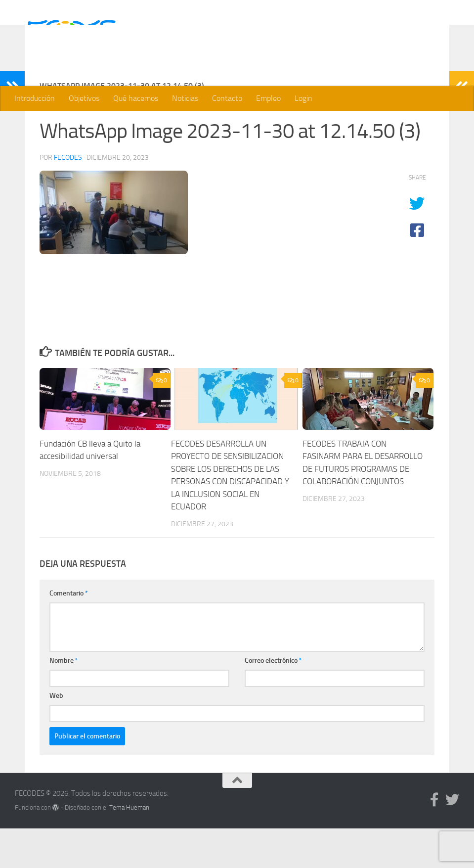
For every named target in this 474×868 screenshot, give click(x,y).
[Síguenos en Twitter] (452, 839)
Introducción (35, 98)
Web (56, 735)
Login (303, 98)
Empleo (268, 98)
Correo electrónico (273, 700)
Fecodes (68, 197)
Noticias (185, 98)
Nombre (64, 700)
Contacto (227, 98)
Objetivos (84, 98)
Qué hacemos (136, 98)
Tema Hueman (129, 847)
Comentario (69, 633)
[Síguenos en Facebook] (434, 839)
